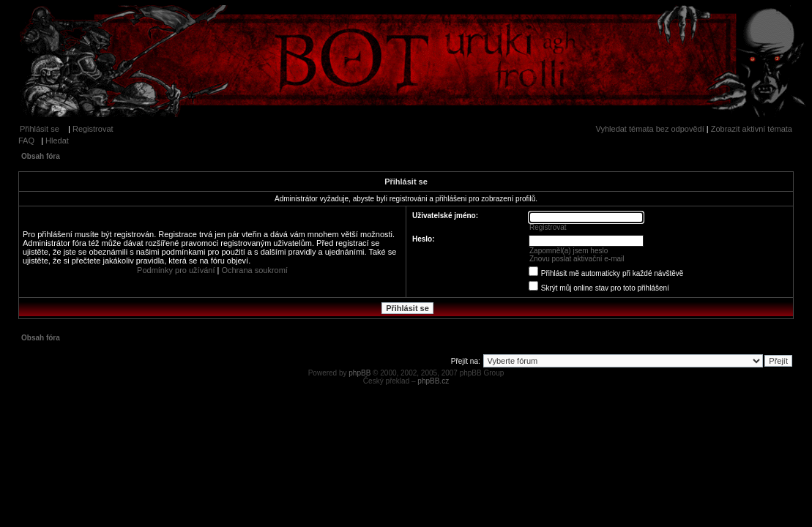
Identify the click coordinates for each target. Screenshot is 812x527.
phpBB (360, 373)
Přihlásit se (40, 129)
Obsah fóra (41, 156)
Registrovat (93, 129)
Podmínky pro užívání (176, 270)
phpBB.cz (433, 381)
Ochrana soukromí (254, 270)
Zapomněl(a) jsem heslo (569, 251)
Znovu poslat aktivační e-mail (577, 259)
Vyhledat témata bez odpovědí (650, 129)
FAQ (26, 141)
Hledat (57, 141)
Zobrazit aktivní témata (752, 129)
